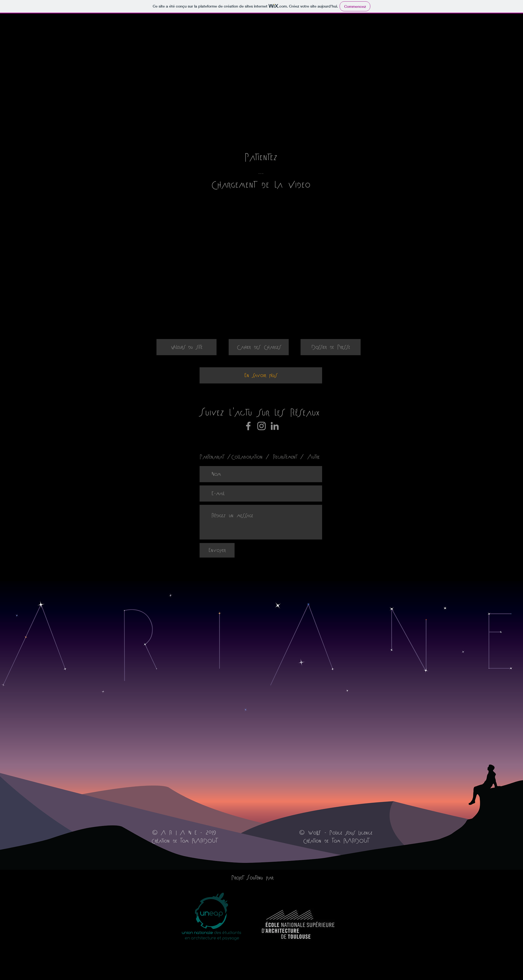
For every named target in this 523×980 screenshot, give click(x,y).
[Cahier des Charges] (259, 347)
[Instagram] (261, 426)
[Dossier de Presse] (331, 347)
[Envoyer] (217, 550)
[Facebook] (248, 426)
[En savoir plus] (261, 375)
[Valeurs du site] (186, 347)
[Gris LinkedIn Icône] (275, 426)
